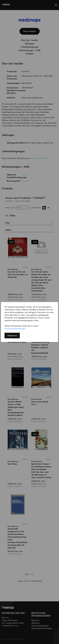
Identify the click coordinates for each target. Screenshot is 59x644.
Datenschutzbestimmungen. (15, 329)
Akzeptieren (12, 335)
